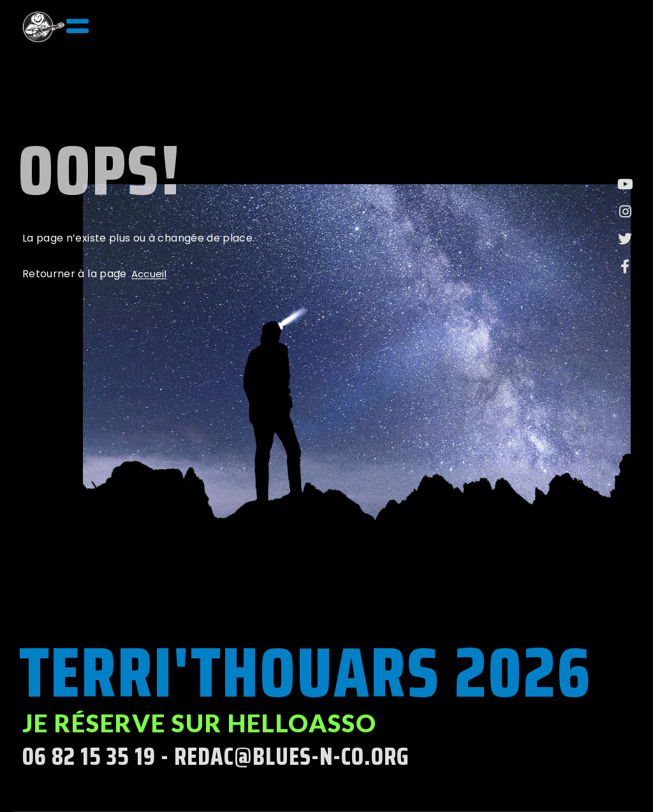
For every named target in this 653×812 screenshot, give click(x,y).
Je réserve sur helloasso (200, 723)
